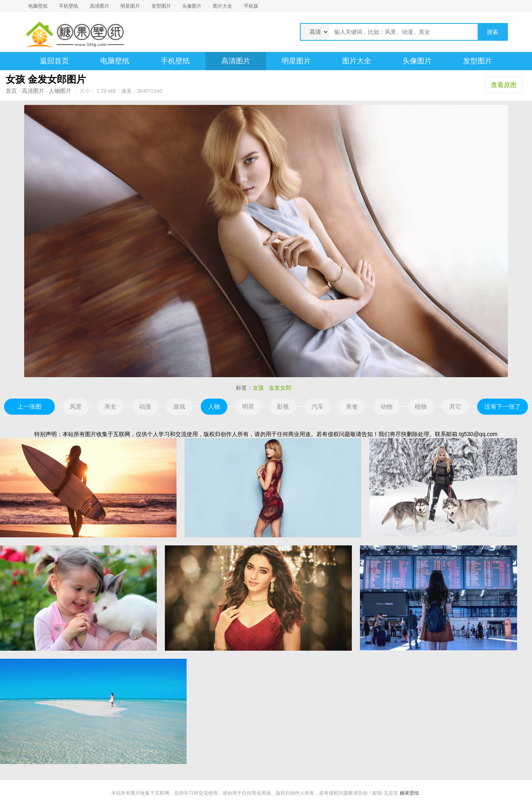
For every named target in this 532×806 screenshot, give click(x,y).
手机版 (251, 6)
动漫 (145, 406)
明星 (248, 406)
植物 (421, 406)
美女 (110, 406)
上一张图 (29, 406)
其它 (455, 406)
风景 (76, 406)
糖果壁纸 (409, 793)
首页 (11, 91)
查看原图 (504, 85)
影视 (283, 406)
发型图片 (161, 6)
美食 (352, 406)
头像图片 (192, 6)
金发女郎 (280, 388)
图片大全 (222, 6)
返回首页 (54, 61)
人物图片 (60, 91)
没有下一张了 (503, 406)
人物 (214, 406)
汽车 (318, 406)
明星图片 (130, 6)
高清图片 (100, 6)
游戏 (179, 406)
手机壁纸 (69, 6)
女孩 (258, 388)
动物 (387, 406)
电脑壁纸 (38, 6)
